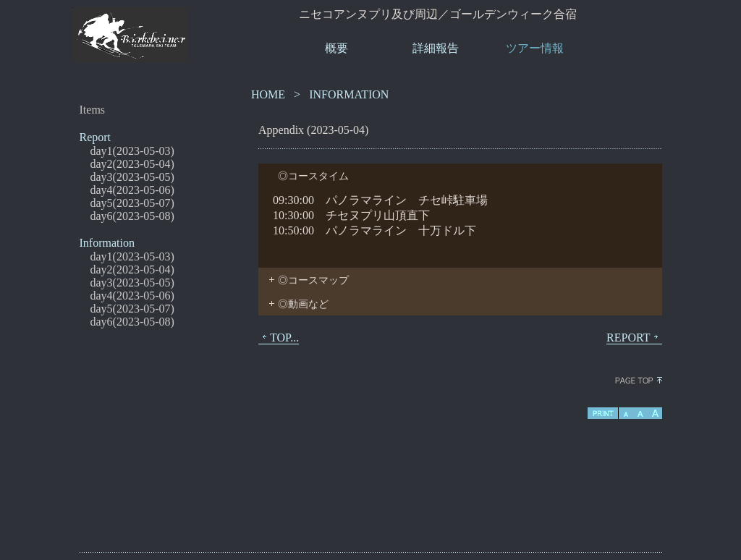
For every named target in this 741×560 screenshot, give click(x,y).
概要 (336, 48)
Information (107, 243)
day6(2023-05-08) (132, 216)
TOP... (279, 338)
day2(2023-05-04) (132, 164)
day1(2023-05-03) (132, 151)
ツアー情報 (535, 48)
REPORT (634, 338)
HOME (268, 94)
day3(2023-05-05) (132, 177)
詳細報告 (436, 48)
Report (96, 137)
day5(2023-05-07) (132, 203)
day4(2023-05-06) (132, 190)
